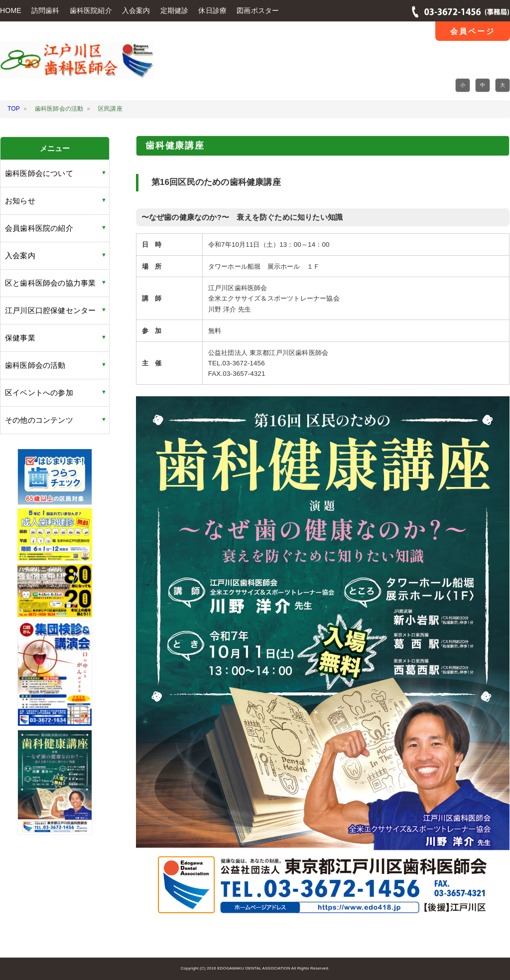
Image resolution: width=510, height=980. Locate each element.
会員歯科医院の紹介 (39, 228)
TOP (14, 109)
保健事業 (20, 338)
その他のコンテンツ (39, 420)
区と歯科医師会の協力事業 (50, 283)
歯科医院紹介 (91, 10)
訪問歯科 (46, 10)
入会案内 (136, 10)
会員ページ (473, 31)
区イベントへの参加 (39, 393)
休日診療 (212, 10)
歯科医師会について (39, 173)
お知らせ (20, 201)
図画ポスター (258, 10)
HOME (11, 10)
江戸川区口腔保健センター (50, 310)
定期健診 (175, 10)
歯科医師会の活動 (35, 365)
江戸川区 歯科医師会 (77, 66)
